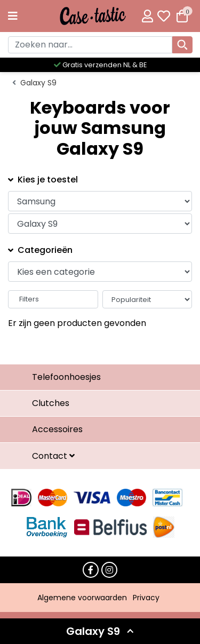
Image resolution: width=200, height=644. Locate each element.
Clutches (51, 403)
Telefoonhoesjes (66, 377)
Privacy (146, 598)
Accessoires (57, 429)
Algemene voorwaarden (82, 598)
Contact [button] (51, 456)
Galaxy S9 (38, 83)
